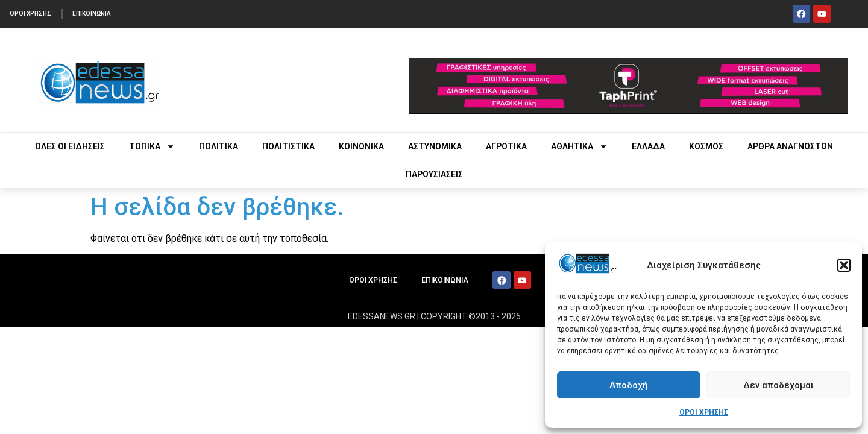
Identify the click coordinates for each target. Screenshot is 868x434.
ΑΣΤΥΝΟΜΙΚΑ (435, 146)
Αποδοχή (629, 385)
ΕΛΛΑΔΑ (648, 146)
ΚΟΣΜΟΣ (706, 146)
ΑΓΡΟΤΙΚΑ (506, 146)
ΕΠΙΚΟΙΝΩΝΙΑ (98, 14)
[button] (844, 265)
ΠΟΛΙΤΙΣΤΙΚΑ (288, 146)
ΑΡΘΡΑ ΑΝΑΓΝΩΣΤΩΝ (790, 146)
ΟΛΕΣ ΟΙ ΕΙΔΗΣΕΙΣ (70, 146)
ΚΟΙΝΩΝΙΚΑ (361, 146)
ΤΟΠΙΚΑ (152, 146)
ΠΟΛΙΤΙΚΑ (219, 146)
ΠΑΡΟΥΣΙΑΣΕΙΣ (434, 174)
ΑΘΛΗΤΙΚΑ (579, 146)
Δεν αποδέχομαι (778, 385)
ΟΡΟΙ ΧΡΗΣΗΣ (704, 412)
